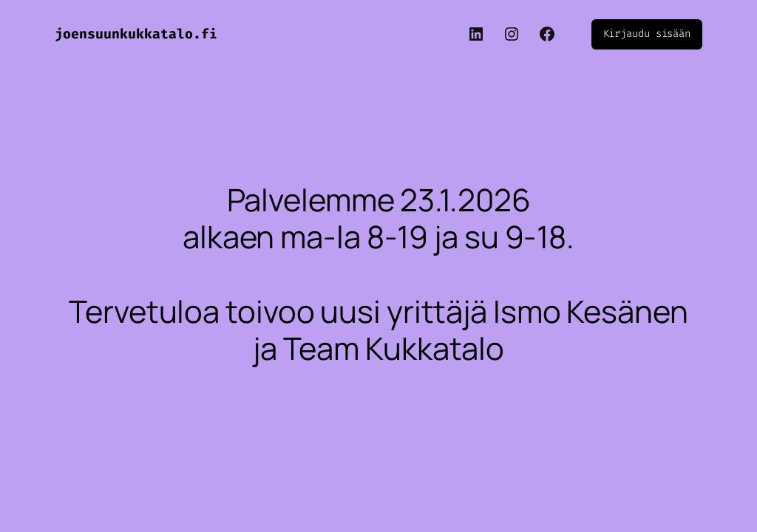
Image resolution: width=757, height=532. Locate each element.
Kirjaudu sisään (647, 34)
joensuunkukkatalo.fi (136, 34)
